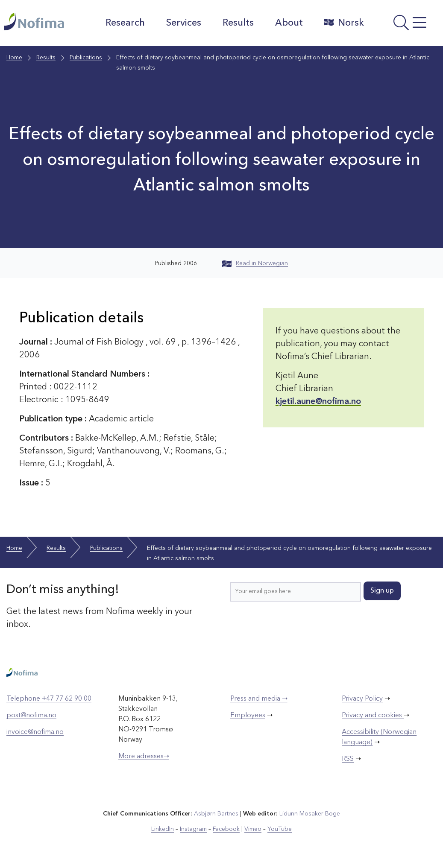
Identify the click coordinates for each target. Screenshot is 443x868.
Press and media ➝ (259, 699)
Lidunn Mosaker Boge (310, 814)
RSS (348, 759)
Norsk (344, 23)
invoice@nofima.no (35, 732)
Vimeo (253, 829)
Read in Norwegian (255, 263)
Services (184, 23)
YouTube (280, 829)
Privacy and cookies (373, 716)
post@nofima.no (31, 716)
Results (238, 23)
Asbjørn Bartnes (216, 814)
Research (125, 23)
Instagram (193, 829)
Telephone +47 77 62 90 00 (49, 699)
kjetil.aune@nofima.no (318, 402)
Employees (248, 716)
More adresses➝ (144, 757)
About (289, 23)
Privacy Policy (362, 699)
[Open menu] (406, 25)
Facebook (226, 829)
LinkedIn (163, 829)
